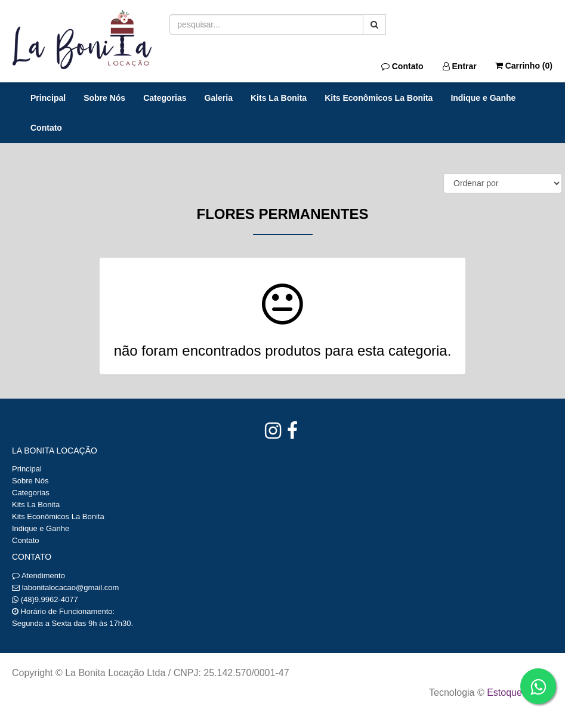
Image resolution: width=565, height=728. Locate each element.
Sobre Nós (104, 98)
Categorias (165, 98)
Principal (48, 98)
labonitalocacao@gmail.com (71, 587)
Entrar (460, 66)
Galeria (219, 98)
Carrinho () (524, 66)
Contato (402, 66)
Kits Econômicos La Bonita (379, 98)
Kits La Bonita (279, 98)
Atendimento (38, 576)
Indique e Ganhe (483, 98)
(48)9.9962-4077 (50, 599)
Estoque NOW (517, 692)
